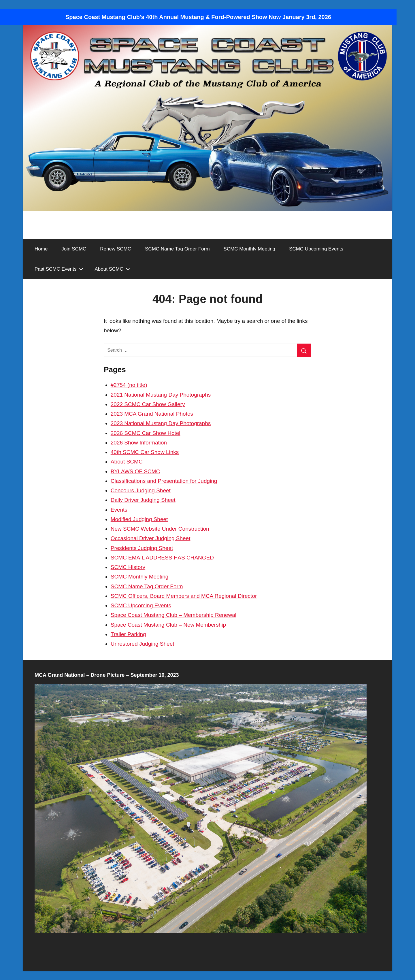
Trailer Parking (128, 634)
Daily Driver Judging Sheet (143, 500)
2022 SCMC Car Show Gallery (148, 404)
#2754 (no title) (129, 385)
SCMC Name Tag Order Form (177, 249)
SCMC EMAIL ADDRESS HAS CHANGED (162, 558)
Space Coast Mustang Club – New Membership (168, 625)
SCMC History (128, 567)
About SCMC (112, 269)
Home (41, 249)
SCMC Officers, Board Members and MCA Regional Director (184, 596)
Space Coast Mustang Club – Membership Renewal (173, 615)
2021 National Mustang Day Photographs (161, 395)
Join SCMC (74, 249)
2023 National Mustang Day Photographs (161, 423)
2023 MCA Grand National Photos (152, 414)
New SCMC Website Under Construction (160, 529)
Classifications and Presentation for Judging (164, 481)
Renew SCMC (116, 249)
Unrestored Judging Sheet (143, 644)
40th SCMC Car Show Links (145, 452)
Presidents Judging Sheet (142, 548)
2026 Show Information (139, 443)
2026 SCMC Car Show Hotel (146, 433)
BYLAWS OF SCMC (135, 471)
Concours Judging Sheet (141, 490)
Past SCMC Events (59, 269)
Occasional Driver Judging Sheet (151, 538)
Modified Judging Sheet (139, 519)
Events (119, 510)
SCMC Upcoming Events (316, 249)
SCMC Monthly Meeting (250, 249)
